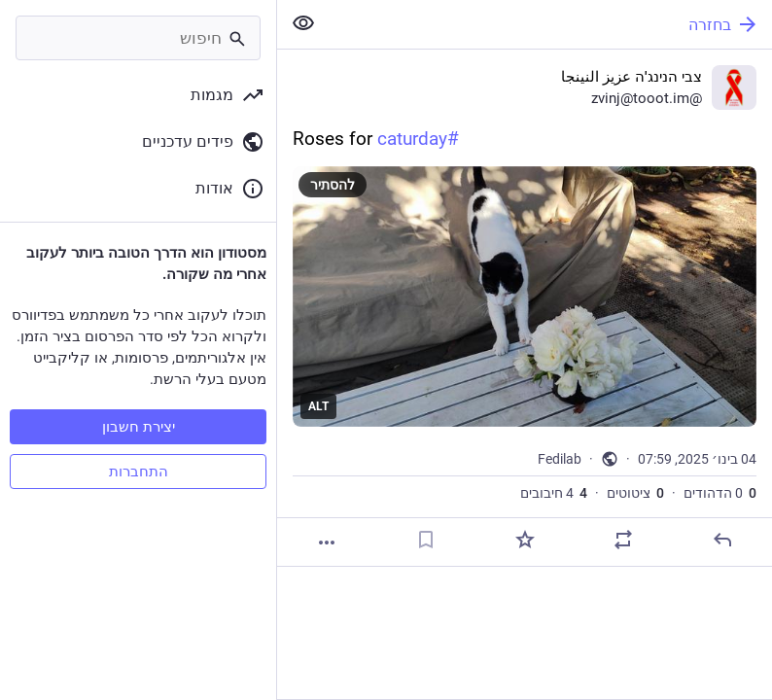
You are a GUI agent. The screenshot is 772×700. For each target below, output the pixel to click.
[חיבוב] (525, 540)
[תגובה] (722, 540)
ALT (318, 406)
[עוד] (327, 542)
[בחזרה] (551, 24)
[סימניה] (426, 540)
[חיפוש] (138, 38)
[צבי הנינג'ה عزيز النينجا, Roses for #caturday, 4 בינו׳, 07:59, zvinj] (525, 308)
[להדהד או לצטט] (623, 540)
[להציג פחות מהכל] (303, 23)
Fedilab (560, 459)
